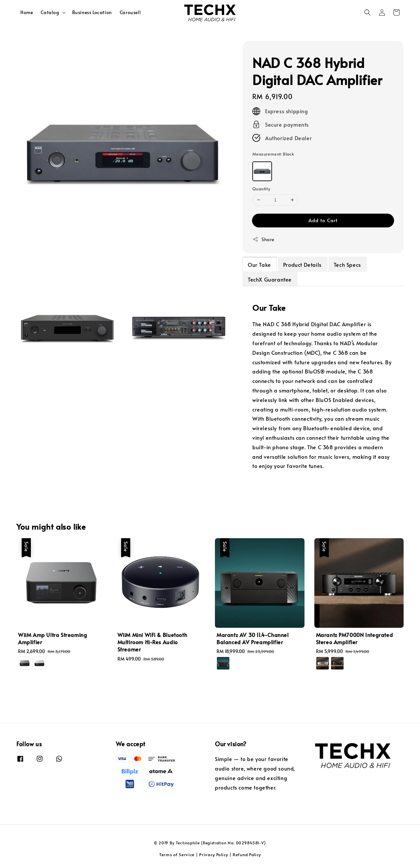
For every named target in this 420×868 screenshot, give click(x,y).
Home (27, 12)
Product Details (302, 265)
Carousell (130, 12)
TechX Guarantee (270, 279)
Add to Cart (323, 220)
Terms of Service (177, 855)
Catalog (50, 12)
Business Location (92, 12)
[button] (367, 12)
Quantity (261, 189)
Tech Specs (347, 265)
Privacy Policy (214, 855)
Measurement (273, 154)
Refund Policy (247, 855)
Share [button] (263, 239)
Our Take (259, 265)
